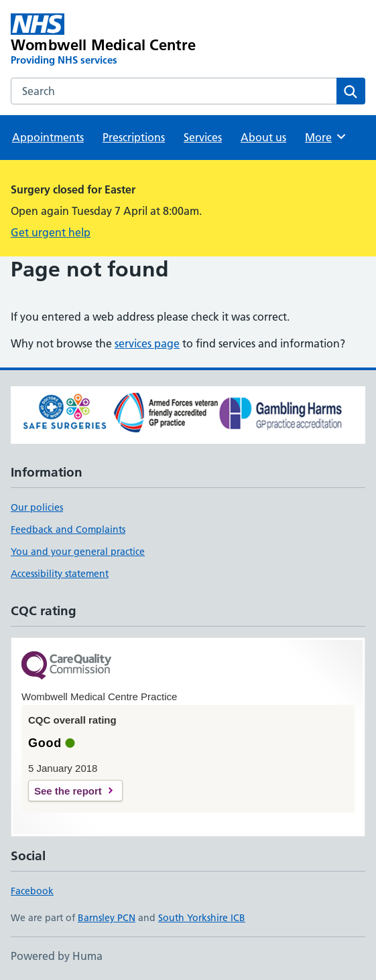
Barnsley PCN (107, 918)
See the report (68, 791)
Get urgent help (51, 232)
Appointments (48, 137)
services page (147, 343)
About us (263, 137)
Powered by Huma (57, 956)
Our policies (37, 507)
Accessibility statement (60, 574)
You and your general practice (78, 552)
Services (203, 137)
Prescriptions (134, 137)
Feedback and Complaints (68, 529)
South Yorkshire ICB (202, 918)
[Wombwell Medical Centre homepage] (117, 40)
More (326, 137)
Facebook (32, 891)
